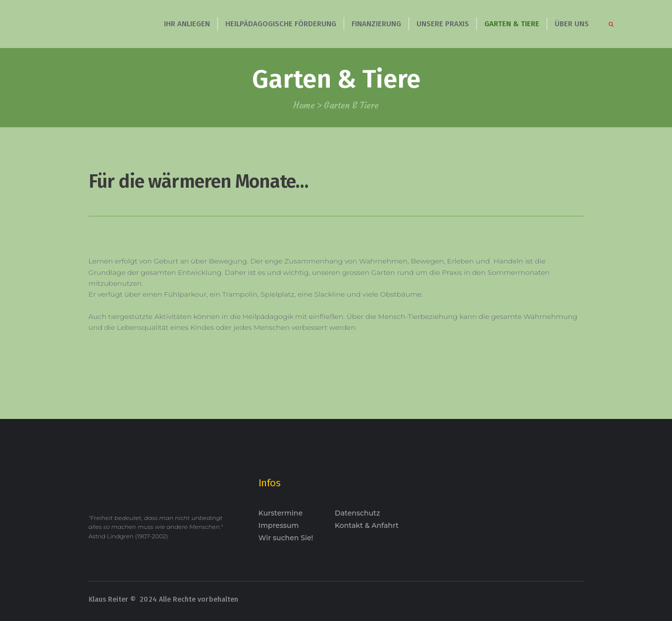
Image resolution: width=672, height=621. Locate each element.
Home (304, 106)
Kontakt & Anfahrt (367, 525)
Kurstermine (281, 513)
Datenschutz (357, 513)
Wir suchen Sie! (286, 538)
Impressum (279, 525)
